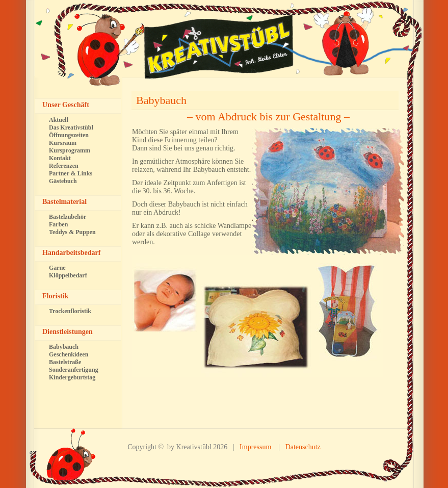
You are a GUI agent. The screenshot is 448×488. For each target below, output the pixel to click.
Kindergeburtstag (72, 377)
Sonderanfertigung (74, 370)
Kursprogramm (70, 150)
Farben (58, 224)
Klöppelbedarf (68, 275)
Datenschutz (303, 447)
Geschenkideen (69, 354)
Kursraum (63, 143)
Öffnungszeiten (69, 135)
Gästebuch (63, 181)
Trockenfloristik (70, 311)
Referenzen (64, 166)
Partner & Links (71, 173)
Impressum (255, 447)
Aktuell (59, 120)
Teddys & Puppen (72, 232)
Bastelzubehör (68, 217)
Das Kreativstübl (71, 127)
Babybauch (161, 100)
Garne (57, 268)
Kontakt (60, 158)
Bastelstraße (65, 362)
